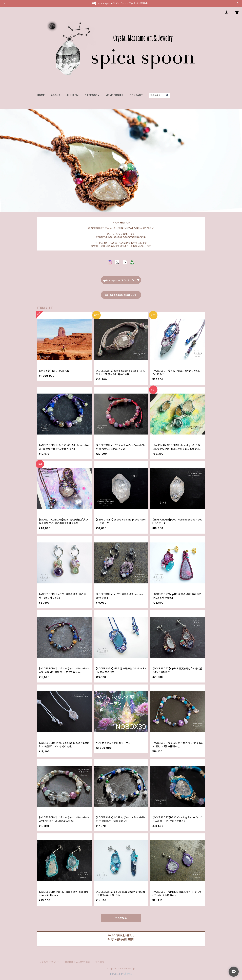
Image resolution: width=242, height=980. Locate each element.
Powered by (121, 974)
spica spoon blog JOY (121, 295)
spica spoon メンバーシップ (121, 280)
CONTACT (136, 95)
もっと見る (121, 918)
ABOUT (56, 95)
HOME (41, 95)
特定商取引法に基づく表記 (77, 962)
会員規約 (100, 962)
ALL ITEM (72, 95)
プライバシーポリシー (50, 962)
